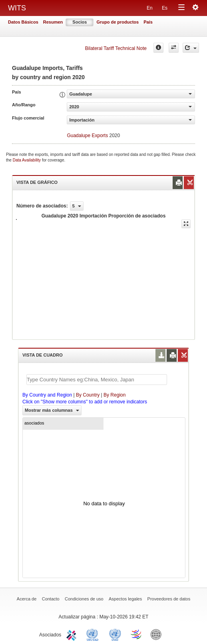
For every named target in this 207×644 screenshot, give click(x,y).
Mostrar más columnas (52, 410)
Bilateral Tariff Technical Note (116, 48)
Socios (80, 22)
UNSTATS (115, 634)
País (148, 22)
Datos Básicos (23, 22)
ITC (73, 634)
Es (165, 8)
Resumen (53, 22)
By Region (114, 395)
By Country (88, 395)
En (150, 8)
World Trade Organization (137, 634)
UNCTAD (94, 634)
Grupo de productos (117, 22)
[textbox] (97, 380)
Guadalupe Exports (87, 136)
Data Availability (27, 160)
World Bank (158, 634)
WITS (17, 8)
